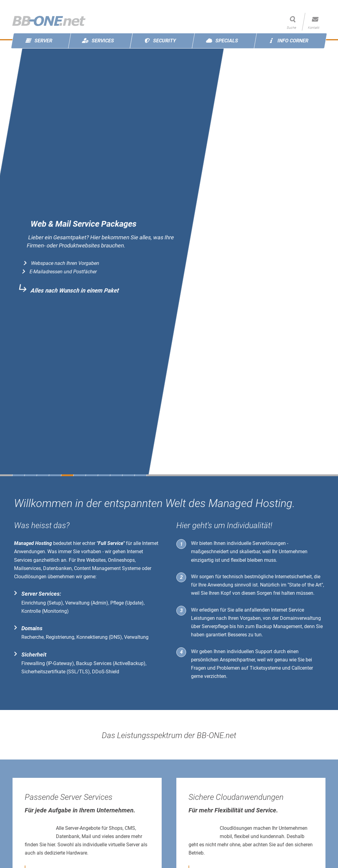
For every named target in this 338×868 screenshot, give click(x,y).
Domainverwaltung (300, 618)
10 (128, 475)
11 (140, 475)
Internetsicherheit (293, 577)
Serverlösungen (269, 543)
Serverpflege (215, 626)
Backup (264, 626)
